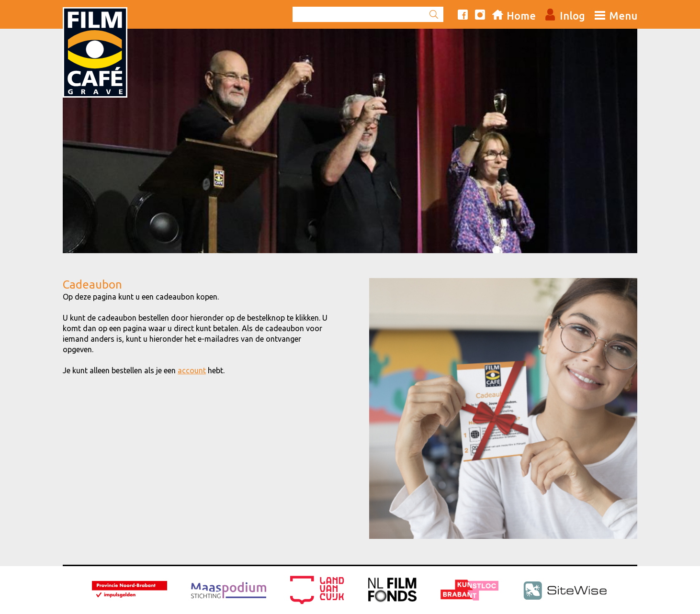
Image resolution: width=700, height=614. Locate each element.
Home (521, 16)
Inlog (572, 16)
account (192, 370)
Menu (623, 16)
